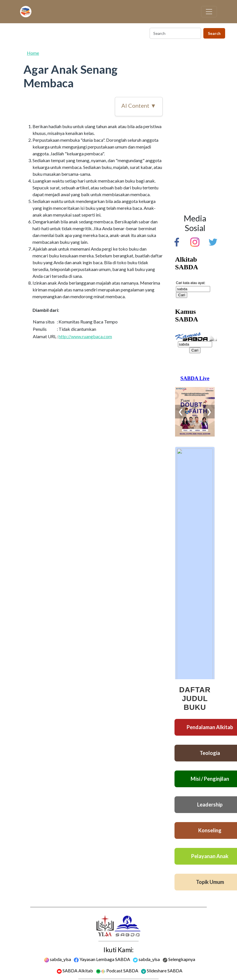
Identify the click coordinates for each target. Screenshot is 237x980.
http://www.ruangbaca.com (85, 336)
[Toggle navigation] (209, 12)
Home (33, 53)
